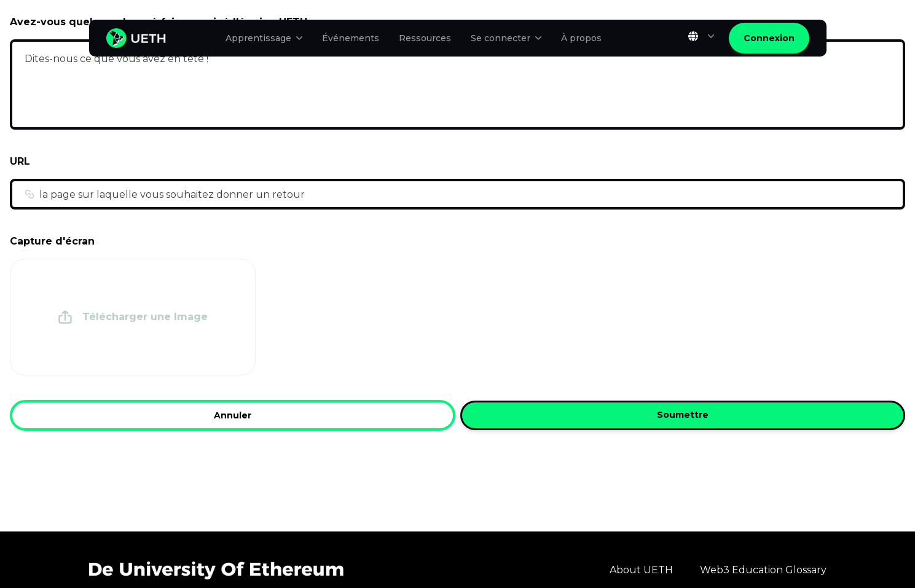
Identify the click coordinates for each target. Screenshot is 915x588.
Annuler (233, 415)
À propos (581, 38)
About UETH (641, 570)
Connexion (769, 38)
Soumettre (683, 415)
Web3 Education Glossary (763, 570)
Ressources (425, 38)
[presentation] (133, 317)
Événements (351, 38)
